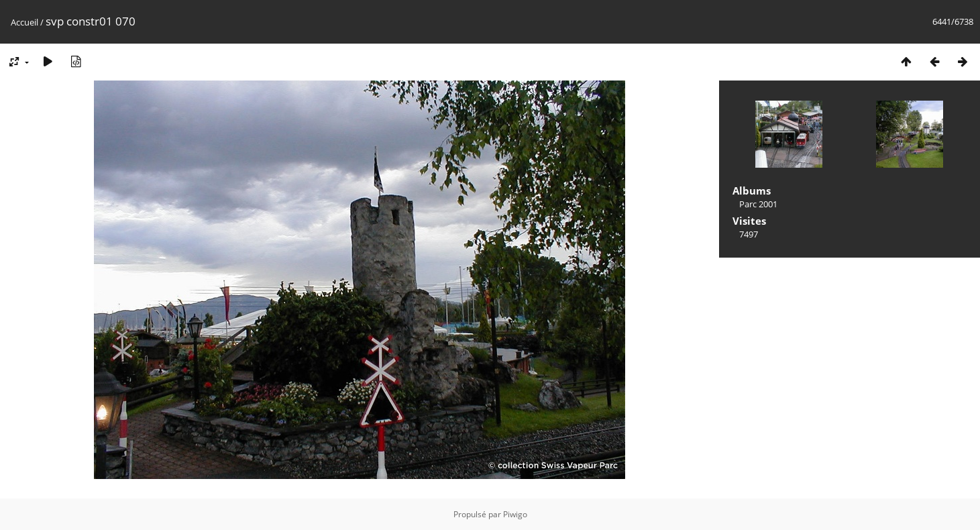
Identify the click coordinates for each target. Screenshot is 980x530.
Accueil (24, 22)
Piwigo (515, 514)
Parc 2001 (758, 204)
